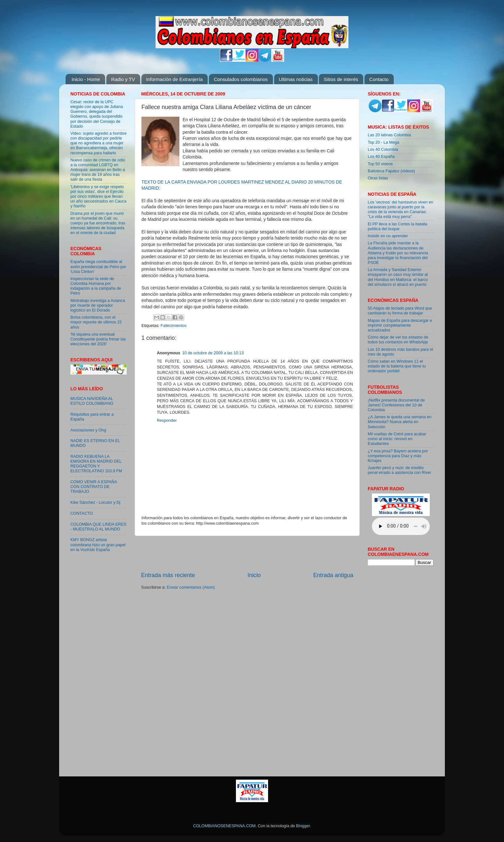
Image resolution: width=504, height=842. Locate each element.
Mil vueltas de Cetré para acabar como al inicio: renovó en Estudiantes (397, 439)
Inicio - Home (86, 79)
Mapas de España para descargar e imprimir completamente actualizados (400, 325)
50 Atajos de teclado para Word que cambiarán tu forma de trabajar (400, 311)
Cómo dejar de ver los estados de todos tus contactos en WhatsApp (398, 340)
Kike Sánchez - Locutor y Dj (95, 502)
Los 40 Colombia (383, 149)
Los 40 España (381, 157)
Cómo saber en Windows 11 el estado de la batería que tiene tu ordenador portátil (397, 366)
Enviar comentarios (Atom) (191, 587)
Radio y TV (123, 79)
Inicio (254, 575)
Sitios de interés (341, 79)
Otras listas (378, 178)
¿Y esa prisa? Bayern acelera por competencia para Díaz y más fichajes (398, 456)
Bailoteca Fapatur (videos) (391, 171)
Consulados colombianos (241, 79)
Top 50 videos (380, 164)
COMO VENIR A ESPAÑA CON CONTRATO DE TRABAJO (94, 487)
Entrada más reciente (168, 575)
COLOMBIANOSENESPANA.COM (224, 826)
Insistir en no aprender (388, 236)
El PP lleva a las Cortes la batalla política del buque (397, 226)
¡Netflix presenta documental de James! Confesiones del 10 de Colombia (396, 405)
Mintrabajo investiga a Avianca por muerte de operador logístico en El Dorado (98, 305)
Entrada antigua (333, 575)
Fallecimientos (174, 326)
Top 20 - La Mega (383, 142)
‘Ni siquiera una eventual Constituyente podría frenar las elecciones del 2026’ (98, 339)
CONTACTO (82, 513)
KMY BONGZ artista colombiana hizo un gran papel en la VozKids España (98, 545)
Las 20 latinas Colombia (389, 135)
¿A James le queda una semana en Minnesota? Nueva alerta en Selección (400, 422)
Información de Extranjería (175, 79)
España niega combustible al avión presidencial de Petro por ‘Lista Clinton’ (98, 267)
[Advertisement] (247, 554)
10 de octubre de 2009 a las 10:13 (213, 353)
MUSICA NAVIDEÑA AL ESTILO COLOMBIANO (92, 401)
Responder (167, 421)
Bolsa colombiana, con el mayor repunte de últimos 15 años (96, 322)
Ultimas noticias (296, 79)
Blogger (303, 826)
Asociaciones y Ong (88, 430)
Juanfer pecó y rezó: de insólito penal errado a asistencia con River (399, 470)
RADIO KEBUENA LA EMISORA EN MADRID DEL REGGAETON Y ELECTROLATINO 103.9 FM (96, 464)
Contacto (379, 79)
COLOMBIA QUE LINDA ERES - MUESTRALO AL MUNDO (98, 527)
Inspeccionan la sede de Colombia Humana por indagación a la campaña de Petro (96, 286)
